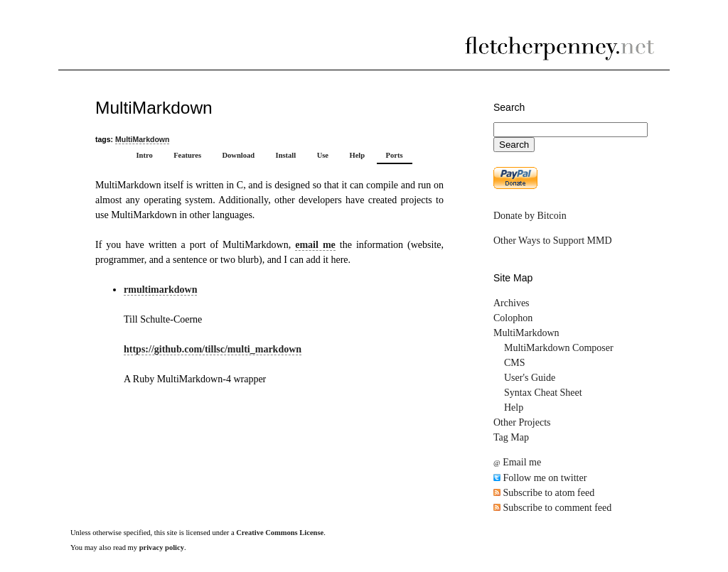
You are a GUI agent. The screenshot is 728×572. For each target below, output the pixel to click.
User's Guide (530, 378)
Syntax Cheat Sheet (543, 393)
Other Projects (522, 422)
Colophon (513, 318)
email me (315, 245)
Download (239, 155)
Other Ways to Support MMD (553, 241)
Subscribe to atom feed (544, 493)
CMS (515, 363)
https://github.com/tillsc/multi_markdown (213, 349)
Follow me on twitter (540, 478)
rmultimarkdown (160, 290)
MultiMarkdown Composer (559, 348)
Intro (144, 155)
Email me (517, 462)
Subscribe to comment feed (552, 508)
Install (286, 155)
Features (187, 155)
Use (323, 155)
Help (357, 155)
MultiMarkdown (142, 139)
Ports (395, 155)
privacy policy (162, 547)
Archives (512, 303)
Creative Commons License (280, 533)
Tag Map (511, 437)
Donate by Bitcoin (530, 216)
